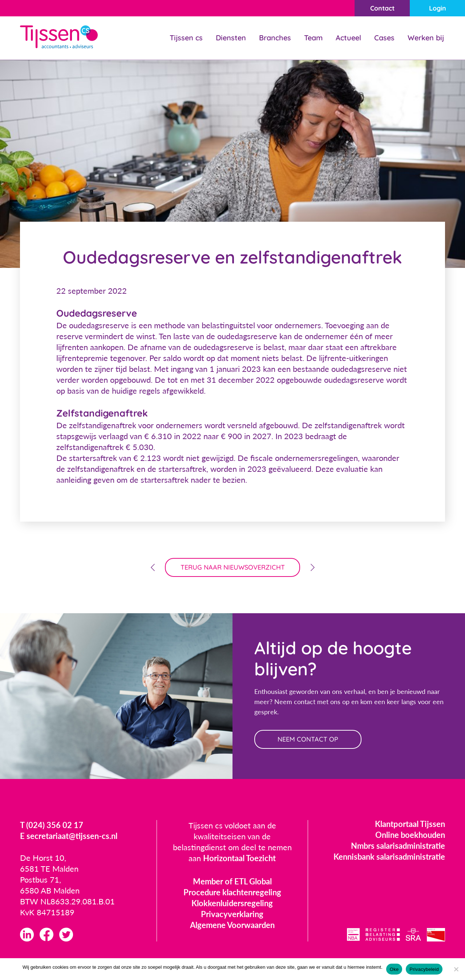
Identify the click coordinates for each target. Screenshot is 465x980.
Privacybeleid (424, 969)
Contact (382, 8)
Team (313, 38)
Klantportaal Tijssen (410, 824)
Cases (384, 38)
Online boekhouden (410, 835)
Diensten (231, 38)
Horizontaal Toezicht (239, 858)
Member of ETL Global (232, 881)
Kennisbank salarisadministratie (389, 857)
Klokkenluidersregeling (232, 903)
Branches (275, 38)
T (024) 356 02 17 (52, 825)
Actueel (348, 38)
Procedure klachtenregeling (232, 892)
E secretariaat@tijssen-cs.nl (69, 836)
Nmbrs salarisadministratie (398, 846)
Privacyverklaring (232, 914)
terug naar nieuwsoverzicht (233, 567)
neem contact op (308, 739)
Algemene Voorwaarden (232, 925)
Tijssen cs (186, 38)
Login (438, 8)
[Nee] (456, 969)
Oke (394, 969)
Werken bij (426, 38)
